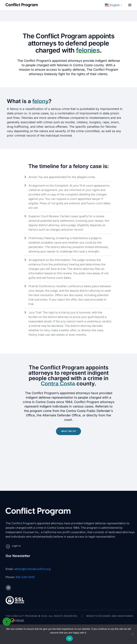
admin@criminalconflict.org (32, 536)
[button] (130, 5)
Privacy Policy (44, 605)
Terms (25, 605)
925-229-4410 (25, 544)
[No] (132, 634)
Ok (69, 639)
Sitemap (11, 605)
